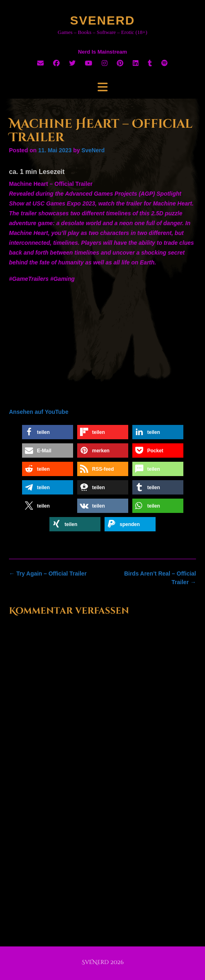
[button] (48, 432)
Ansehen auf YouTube (39, 412)
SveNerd (102, 20)
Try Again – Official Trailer (48, 574)
